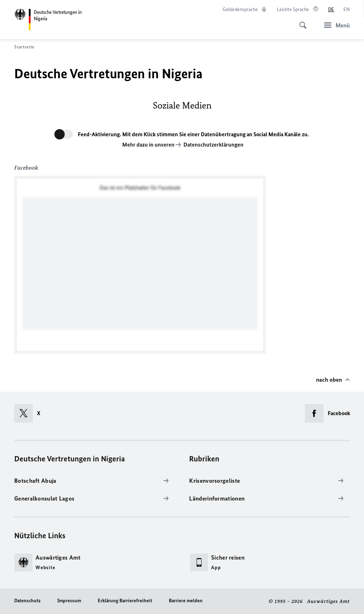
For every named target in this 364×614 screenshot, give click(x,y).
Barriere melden (186, 601)
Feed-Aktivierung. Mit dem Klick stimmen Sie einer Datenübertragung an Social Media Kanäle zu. (193, 134)
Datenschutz (27, 601)
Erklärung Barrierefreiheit (125, 601)
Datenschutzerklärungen (213, 145)
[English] (347, 10)
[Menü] (335, 25)
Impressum (69, 601)
